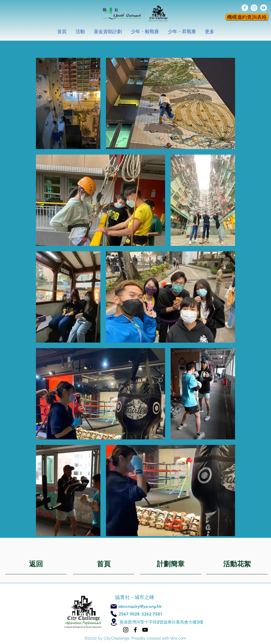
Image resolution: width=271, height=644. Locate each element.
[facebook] (245, 8)
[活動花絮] (237, 563)
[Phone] (114, 614)
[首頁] (104, 563)
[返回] (36, 563)
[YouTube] (145, 630)
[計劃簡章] (171, 563)
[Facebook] (135, 630)
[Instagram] (126, 630)
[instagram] (254, 8)
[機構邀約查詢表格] (247, 17)
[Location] (114, 622)
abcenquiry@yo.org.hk (140, 606)
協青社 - (125, 597)
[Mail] (114, 606)
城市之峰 (145, 597)
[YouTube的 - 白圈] (264, 8)
